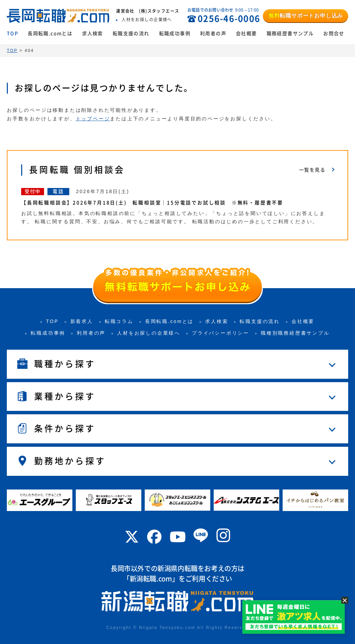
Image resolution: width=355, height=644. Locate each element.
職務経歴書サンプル (290, 33)
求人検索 (93, 33)
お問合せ (334, 33)
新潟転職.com (151, 579)
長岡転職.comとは (50, 33)
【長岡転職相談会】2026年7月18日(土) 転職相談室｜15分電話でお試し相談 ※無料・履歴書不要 (152, 203)
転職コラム (119, 321)
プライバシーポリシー (221, 333)
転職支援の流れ (131, 33)
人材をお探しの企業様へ (149, 333)
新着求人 (82, 321)
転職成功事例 (175, 33)
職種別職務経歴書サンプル (295, 333)
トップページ (93, 119)
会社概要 (246, 33)
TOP (12, 33)
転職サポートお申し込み (306, 16)
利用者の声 (213, 33)
